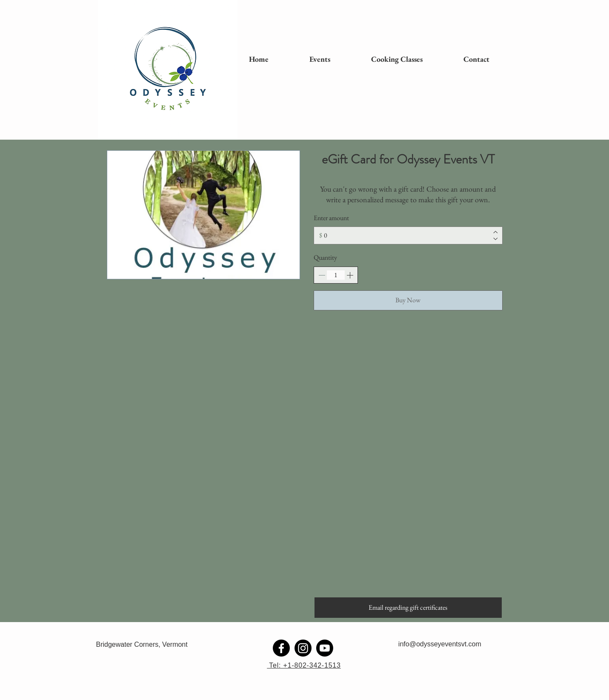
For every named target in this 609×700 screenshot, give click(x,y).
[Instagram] (303, 648)
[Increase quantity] (350, 275)
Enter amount (331, 218)
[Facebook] (281, 648)
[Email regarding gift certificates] (408, 608)
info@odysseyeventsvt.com (440, 644)
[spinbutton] (336, 275)
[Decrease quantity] (322, 275)
